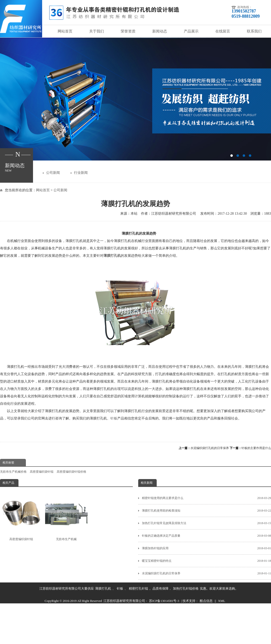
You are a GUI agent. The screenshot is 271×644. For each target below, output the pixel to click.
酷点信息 (206, 601)
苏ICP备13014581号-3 (164, 601)
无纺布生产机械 (66, 516)
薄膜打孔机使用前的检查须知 (206, 511)
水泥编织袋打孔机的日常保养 (210, 448)
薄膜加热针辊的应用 (206, 548)
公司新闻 (53, 173)
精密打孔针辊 (138, 588)
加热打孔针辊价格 (186, 588)
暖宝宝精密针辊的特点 (206, 561)
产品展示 (191, 31)
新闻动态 (160, 31)
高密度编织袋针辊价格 (71, 472)
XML (222, 601)
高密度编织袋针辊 (42, 472)
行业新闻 (81, 173)
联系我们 (254, 31)
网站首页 (65, 31)
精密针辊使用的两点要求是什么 (206, 498)
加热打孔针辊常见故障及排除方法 (206, 523)
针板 (114, 418)
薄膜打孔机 (103, 588)
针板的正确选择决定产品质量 (206, 536)
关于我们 (97, 31)
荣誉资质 (128, 31)
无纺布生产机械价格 (13, 472)
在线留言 (223, 31)
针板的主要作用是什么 (256, 448)
